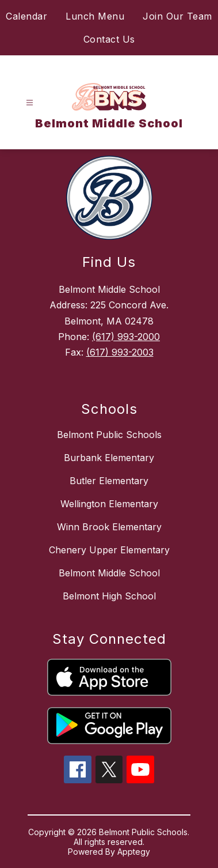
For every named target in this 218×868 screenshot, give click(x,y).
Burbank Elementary (109, 458)
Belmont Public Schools (109, 435)
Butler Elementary (109, 481)
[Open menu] (30, 103)
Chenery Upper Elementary (109, 550)
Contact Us (109, 39)
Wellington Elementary (109, 504)
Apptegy (134, 852)
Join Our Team (177, 16)
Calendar (26, 16)
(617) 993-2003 (120, 352)
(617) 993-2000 (126, 337)
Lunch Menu (95, 16)
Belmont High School (109, 596)
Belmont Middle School (109, 573)
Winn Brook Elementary (109, 527)
